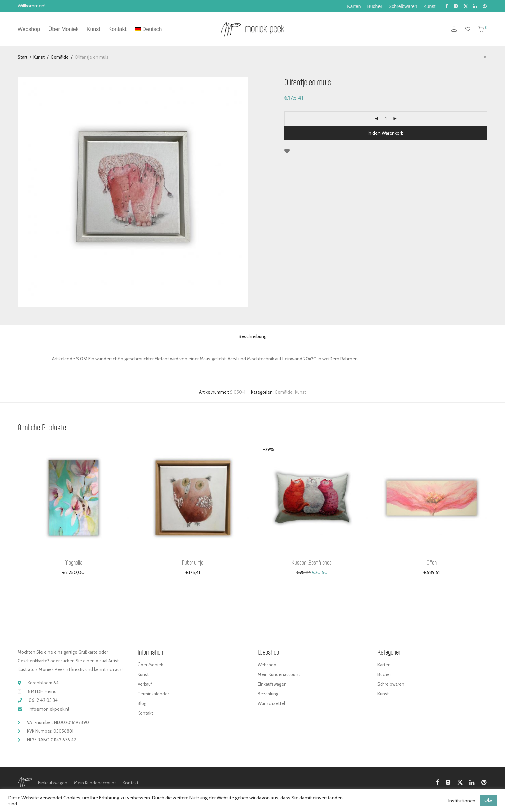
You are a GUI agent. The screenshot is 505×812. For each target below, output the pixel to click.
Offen (432, 562)
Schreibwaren (403, 6)
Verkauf (145, 684)
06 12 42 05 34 (43, 700)
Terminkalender (153, 694)
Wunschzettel (271, 703)
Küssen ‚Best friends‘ (312, 562)
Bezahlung (268, 694)
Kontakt (117, 30)
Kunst (429, 6)
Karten (354, 6)
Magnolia (73, 562)
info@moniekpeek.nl (49, 709)
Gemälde (60, 57)
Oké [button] (488, 800)
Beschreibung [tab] (252, 336)
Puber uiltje (193, 562)
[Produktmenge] (386, 119)
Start (23, 57)
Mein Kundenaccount (279, 674)
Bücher (375, 6)
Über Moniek (63, 30)
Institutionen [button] (462, 801)
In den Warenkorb (386, 133)
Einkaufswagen (272, 684)
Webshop (29, 30)
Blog (142, 703)
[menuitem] (148, 30)
